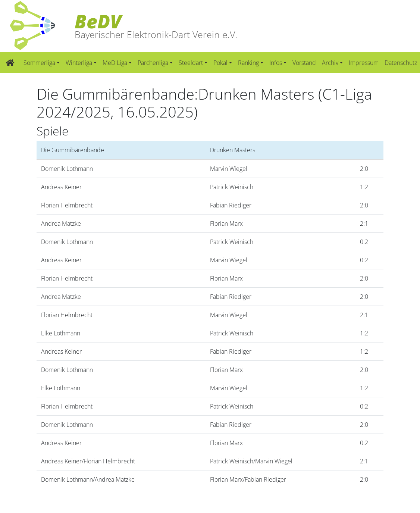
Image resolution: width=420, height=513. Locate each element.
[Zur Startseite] (10, 63)
